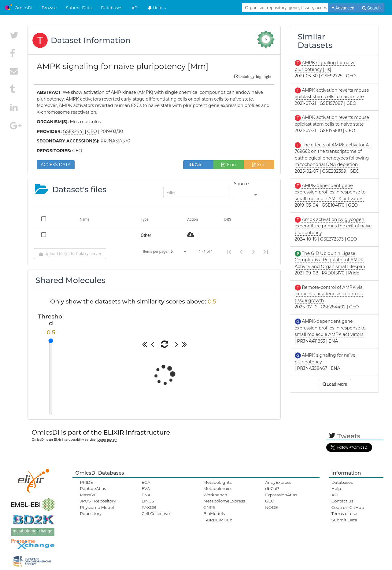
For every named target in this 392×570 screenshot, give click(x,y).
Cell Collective (156, 513)
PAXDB (149, 507)
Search (371, 8)
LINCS (148, 501)
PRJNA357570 (115, 141)
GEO (270, 501)
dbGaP (272, 488)
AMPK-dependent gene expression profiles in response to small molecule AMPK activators (330, 192)
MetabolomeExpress (224, 501)
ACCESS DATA (56, 165)
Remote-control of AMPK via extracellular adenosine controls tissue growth (329, 294)
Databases (112, 8)
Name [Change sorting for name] (85, 219)
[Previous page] (241, 252)
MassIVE (88, 495)
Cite (198, 165)
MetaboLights (218, 482)
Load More (335, 384)
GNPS (209, 507)
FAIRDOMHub (218, 520)
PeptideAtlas (93, 488)
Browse (49, 8)
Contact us (342, 501)
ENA (146, 495)
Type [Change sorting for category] (145, 219)
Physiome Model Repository (97, 510)
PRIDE (86, 482)
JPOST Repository (98, 501)
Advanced (343, 8)
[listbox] (246, 195)
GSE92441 (73, 131)
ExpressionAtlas (281, 495)
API (135, 8)
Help (157, 8)
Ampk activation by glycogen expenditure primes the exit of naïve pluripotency (333, 226)
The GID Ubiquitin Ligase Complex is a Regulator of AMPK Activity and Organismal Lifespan (330, 260)
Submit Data (79, 8)
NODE (272, 507)
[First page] (229, 252)
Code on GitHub (348, 507)
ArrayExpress (278, 482)
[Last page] (266, 252)
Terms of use (344, 513)
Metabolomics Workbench (218, 491)
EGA (146, 482)
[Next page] (253, 252)
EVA (146, 488)
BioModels (214, 513)
